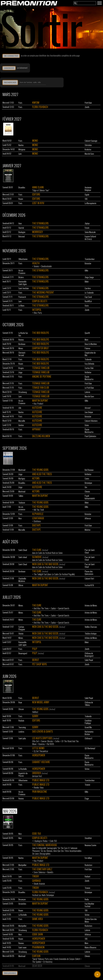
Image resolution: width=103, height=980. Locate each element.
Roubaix (21, 721)
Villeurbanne (23, 259)
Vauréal (21, 228)
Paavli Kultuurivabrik (90, 497)
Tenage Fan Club (41, 387)
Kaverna (42, 744)
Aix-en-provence (22, 508)
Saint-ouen (22, 947)
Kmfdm (36, 103)
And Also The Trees (42, 474)
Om (86, 487)
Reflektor (88, 372)
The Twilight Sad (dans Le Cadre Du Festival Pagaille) (54, 574)
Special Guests (64, 608)
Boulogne (22, 232)
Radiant (87, 876)
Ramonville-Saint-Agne (23, 283)
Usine (87, 425)
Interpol (37, 310)
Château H (88, 738)
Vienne (21, 634)
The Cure (37, 550)
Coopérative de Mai (90, 354)
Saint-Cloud (23, 550)
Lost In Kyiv (38, 203)
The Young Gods (40, 470)
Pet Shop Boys (39, 664)
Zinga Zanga (89, 277)
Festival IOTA (89, 585)
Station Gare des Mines (91, 920)
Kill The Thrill (39, 510)
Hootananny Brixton (89, 733)
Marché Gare (89, 154)
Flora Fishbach (40, 107)
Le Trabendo (89, 293)
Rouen (21, 199)
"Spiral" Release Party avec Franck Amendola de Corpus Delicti (56, 959)
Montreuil (22, 470)
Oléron (21, 585)
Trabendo (88, 359)
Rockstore (88, 865)
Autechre (37, 408)
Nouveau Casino (90, 845)
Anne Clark (38, 187)
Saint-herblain (24, 288)
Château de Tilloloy (89, 704)
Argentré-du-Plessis (23, 774)
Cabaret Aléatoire (91, 421)
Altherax (88, 518)
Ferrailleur (88, 858)
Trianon (87, 785)
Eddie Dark (38, 934)
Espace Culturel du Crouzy (90, 238)
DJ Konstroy (48, 962)
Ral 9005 (50, 744)
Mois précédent (10, 973)
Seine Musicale (90, 232)
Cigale (87, 195)
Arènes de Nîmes (91, 605)
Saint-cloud (23, 557)
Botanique (88, 483)
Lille (20, 408)
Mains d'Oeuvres (91, 947)
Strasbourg (23, 392)
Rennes (21, 340)
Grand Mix (88, 727)
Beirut (36, 660)
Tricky (36, 876)
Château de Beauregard (89, 655)
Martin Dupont (40, 400)
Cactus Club (89, 368)
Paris (20, 103)
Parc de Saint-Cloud (90, 551)
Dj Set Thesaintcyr (41, 751)
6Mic (86, 270)
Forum (87, 228)
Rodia (87, 899)
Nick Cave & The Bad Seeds (45, 564)
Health (36, 263)
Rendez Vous (39, 787)
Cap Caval (88, 297)
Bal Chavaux (89, 470)
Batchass (37, 521)
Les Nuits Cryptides (42, 738)
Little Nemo (38, 748)
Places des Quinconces (89, 573)
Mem (86, 340)
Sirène (87, 769)
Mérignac (22, 149)
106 (86, 199)
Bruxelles (22, 187)
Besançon (22, 899)
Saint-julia (22, 738)
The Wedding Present (43, 292)
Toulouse (22, 503)
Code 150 (36, 833)
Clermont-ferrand (22, 354)
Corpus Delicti (40, 301)
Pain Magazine (40, 792)
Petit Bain (88, 103)
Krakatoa (88, 149)
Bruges (21, 368)
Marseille (22, 421)
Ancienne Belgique (88, 189)
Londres (21, 732)
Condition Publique (88, 722)
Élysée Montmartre (89, 378)
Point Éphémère (90, 436)
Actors (36, 478)
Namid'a (50, 872)
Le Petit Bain (89, 388)
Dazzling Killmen (41, 436)
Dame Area (38, 919)
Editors (36, 194)
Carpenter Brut (41, 348)
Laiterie (87, 392)
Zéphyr (87, 223)
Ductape (36, 525)
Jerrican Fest (37, 776)
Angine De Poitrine (42, 376)
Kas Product (38, 404)
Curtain (36, 956)
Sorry (35, 716)
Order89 (37, 773)
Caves (87, 479)
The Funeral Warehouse (45, 845)
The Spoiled (37, 962)
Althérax (88, 934)
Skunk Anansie (39, 884)
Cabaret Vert (89, 579)
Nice (20, 518)
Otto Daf (36, 741)
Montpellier (23, 865)
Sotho (57, 741)
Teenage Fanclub (41, 368)
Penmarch (22, 297)
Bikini (87, 282)
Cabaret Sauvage (91, 141)
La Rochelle (23, 769)
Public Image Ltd (41, 780)
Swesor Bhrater (47, 741)
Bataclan (88, 263)
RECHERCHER (10, 82)
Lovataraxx (38, 518)
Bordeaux (22, 344)
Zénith (87, 107)
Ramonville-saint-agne (23, 643)
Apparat (36, 429)
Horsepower (39, 755)
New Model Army (41, 702)
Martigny (22, 479)
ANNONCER (9, 68)
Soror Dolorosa (39, 872)
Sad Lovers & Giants (42, 731)
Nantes (21, 145)
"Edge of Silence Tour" (41, 190)
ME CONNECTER (11, 56)
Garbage (36, 881)
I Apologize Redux (41, 841)
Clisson (21, 709)
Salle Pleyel (89, 660)
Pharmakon (38, 947)
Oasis (87, 306)
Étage (87, 799)
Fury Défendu (89, 364)
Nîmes (21, 348)
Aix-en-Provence (22, 272)
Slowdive (37, 557)
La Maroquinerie (90, 203)
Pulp (35, 649)
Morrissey (38, 232)
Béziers (21, 277)
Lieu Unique (89, 412)
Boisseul (22, 236)
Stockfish (88, 838)
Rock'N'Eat (88, 301)
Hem (20, 223)
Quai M (87, 333)
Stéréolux (88, 145)
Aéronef (88, 408)
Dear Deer (37, 966)
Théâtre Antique (91, 634)
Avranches (22, 904)
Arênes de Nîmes (91, 638)
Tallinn (21, 496)
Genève (21, 425)
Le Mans (21, 306)
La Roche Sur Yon (23, 334)
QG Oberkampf (90, 748)
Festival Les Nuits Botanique (43, 895)
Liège (20, 372)
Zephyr (53, 608)
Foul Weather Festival (89, 905)
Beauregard (23, 653)
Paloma (87, 348)
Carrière (88, 288)
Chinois (87, 492)
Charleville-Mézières (23, 580)
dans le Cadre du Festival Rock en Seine (47, 553)
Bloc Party (38, 313)
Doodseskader (46, 266)
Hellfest (35, 712)
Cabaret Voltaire (41, 762)
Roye (20, 702)
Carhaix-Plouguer (22, 628)
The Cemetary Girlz (42, 869)
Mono (35, 141)
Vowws (36, 266)
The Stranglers (40, 223)
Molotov (88, 530)
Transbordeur (90, 259)
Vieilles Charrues (91, 627)
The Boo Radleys (41, 333)
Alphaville (38, 514)
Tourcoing (22, 727)
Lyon (20, 154)
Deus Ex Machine (91, 344)
